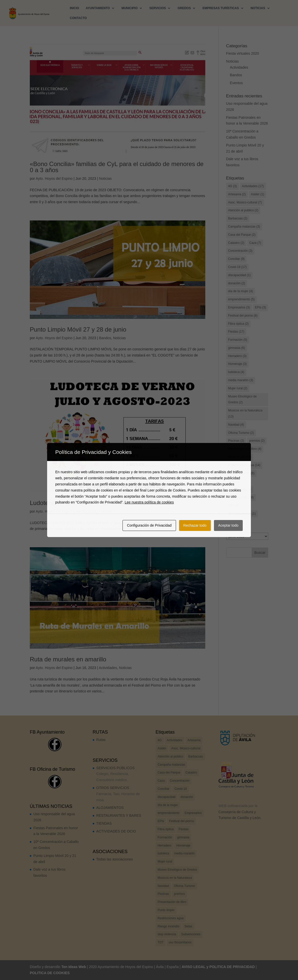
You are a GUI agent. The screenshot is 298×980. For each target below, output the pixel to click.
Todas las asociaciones (115, 859)
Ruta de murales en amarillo (68, 659)
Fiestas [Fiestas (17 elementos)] (236, 332)
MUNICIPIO (130, 8)
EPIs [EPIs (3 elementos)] (260, 307)
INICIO (74, 8)
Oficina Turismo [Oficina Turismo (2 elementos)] (241, 433)
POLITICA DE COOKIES (50, 973)
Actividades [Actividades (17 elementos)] (253, 186)
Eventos (236, 83)
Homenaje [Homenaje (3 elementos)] (238, 364)
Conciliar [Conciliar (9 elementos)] (236, 259)
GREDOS (184, 8)
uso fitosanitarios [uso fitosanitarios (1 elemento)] (242, 514)
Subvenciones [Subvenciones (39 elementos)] (241, 497)
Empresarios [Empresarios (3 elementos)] (239, 307)
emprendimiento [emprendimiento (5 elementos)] (241, 299)
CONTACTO (78, 18)
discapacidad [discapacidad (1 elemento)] (239, 275)
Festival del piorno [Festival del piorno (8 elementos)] (243, 316)
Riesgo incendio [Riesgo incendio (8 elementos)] (241, 473)
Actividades (108, 668)
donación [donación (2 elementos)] (237, 283)
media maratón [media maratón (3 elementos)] (241, 380)
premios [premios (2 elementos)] (257, 441)
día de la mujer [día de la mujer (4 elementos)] (241, 291)
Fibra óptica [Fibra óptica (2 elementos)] (239, 324)
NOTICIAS (258, 8)
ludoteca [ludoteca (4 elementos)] (236, 372)
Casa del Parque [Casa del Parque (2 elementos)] (242, 235)
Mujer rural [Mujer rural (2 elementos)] (238, 388)
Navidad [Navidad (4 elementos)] (236, 425)
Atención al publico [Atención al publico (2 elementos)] (243, 210)
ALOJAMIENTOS (110, 808)
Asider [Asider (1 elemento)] (258, 194)
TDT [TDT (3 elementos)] (233, 506)
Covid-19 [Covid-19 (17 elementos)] (238, 267)
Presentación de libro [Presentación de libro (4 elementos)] (245, 449)
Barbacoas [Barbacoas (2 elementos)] (238, 218)
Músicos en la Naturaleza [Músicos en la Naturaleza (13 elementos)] (245, 413)
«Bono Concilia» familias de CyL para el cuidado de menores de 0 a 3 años (117, 167)
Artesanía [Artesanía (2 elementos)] (237, 194)
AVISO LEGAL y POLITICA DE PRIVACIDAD (218, 967)
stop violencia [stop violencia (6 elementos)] (240, 489)
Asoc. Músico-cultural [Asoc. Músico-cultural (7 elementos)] (245, 202)
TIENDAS (104, 823)
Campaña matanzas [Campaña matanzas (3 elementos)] (244, 227)
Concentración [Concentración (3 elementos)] (240, 251)
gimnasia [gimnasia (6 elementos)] (237, 348)
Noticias (105, 179)
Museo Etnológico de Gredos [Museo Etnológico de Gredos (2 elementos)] (242, 399)
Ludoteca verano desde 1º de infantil (79, 503)
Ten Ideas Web (74, 967)
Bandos (105, 338)
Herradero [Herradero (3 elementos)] (237, 356)
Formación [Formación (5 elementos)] (238, 340)
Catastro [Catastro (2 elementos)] (236, 243)
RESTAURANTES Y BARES (119, 815)
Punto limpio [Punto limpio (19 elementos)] (240, 457)
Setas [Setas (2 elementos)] (234, 481)
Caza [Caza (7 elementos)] (255, 243)
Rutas (101, 740)
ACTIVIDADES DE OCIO (116, 831)
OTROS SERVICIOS (113, 788)
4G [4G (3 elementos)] (233, 186)
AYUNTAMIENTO (98, 8)
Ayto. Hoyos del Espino (54, 179)
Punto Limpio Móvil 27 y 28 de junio (78, 329)
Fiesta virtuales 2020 (243, 53)
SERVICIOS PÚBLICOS (116, 768)
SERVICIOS (158, 8)
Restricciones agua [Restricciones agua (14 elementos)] (244, 465)
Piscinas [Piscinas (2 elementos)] (236, 441)
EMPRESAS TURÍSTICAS (221, 8)
